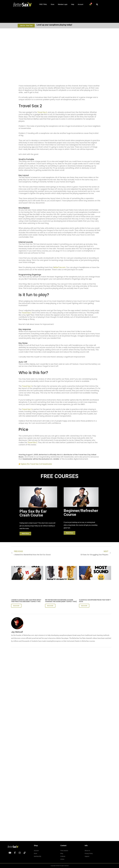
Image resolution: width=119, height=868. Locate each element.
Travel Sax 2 (42, 112)
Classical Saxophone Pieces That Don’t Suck (95, 601)
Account (81, 4)
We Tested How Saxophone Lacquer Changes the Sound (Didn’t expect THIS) (61, 601)
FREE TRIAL (43, 4)
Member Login (63, 4)
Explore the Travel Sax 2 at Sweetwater (36, 464)
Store (52, 4)
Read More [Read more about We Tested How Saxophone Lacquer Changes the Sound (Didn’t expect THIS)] (50, 606)
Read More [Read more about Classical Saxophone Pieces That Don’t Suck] (84, 606)
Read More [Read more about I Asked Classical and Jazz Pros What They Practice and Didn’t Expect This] (16, 606)
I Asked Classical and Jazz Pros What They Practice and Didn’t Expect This (26, 601)
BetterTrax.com (59, 267)
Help (73, 4)
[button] (97, 4)
